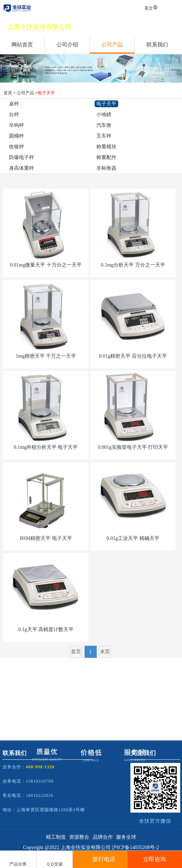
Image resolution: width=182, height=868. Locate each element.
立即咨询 (154, 859)
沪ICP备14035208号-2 (135, 847)
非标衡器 (106, 168)
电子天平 (46, 93)
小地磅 (104, 115)
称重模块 (106, 147)
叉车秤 (104, 136)
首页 (8, 93)
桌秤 (14, 104)
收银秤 (16, 147)
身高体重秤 (21, 168)
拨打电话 (100, 859)
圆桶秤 (16, 136)
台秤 (14, 115)
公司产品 (112, 45)
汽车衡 (104, 125)
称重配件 (106, 157)
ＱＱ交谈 (54, 860)
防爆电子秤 (21, 157)
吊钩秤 (16, 125)
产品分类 (18, 860)
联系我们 (157, 45)
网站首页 (22, 45)
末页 (105, 652)
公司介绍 (67, 45)
